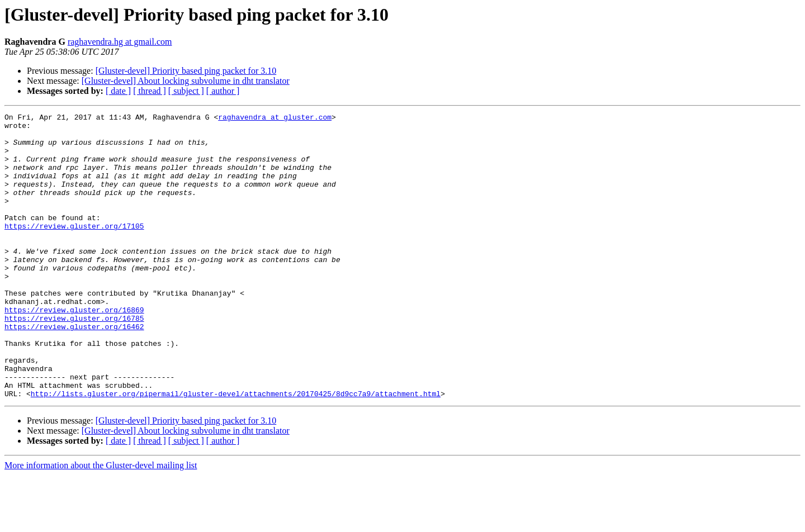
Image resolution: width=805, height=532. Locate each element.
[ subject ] (186, 91)
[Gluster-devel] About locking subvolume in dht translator (186, 81)
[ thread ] (150, 91)
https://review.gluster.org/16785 (74, 360)
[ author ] (223, 91)
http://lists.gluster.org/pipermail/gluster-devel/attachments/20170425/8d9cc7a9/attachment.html (236, 450)
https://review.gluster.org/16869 (74, 350)
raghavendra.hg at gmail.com (120, 42)
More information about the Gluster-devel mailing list (101, 522)
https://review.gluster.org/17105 (74, 249)
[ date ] (118, 91)
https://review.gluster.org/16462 (74, 370)
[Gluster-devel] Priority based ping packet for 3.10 (186, 71)
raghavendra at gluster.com (275, 118)
